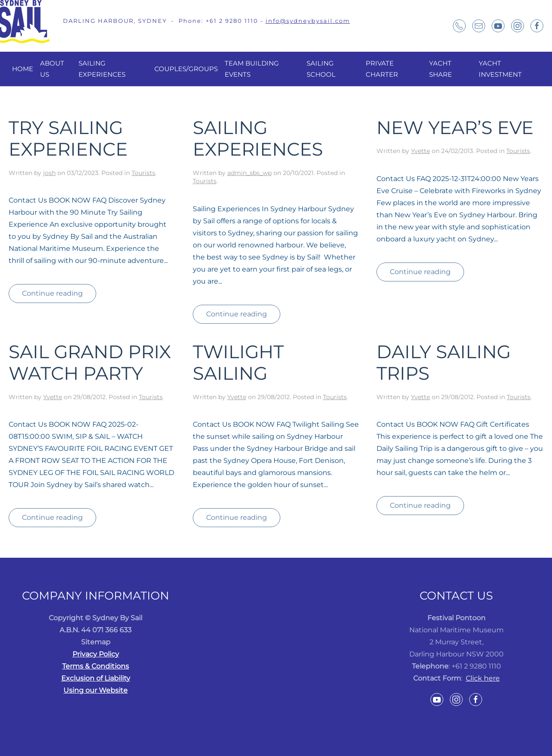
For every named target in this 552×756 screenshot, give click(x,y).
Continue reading (52, 293)
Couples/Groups (186, 69)
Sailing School (321, 69)
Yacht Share (441, 69)
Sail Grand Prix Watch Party (90, 362)
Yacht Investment (500, 69)
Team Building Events (252, 69)
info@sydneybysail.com (308, 21)
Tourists (143, 173)
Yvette (420, 151)
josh (49, 173)
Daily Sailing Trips (444, 362)
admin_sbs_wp (249, 173)
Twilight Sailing (238, 362)
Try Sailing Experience (68, 138)
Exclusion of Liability (96, 678)
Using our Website (96, 690)
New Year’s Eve (455, 128)
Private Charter (382, 69)
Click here (483, 678)
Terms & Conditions (96, 666)
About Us (52, 69)
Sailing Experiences (102, 69)
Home (23, 69)
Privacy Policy (96, 654)
